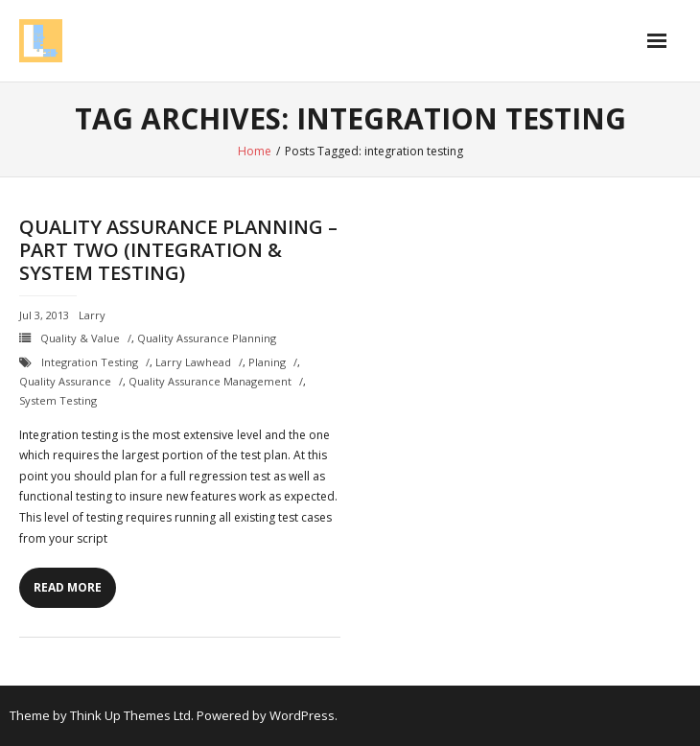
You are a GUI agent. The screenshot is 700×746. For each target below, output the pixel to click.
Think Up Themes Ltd (130, 715)
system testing (58, 400)
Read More (68, 587)
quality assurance (65, 381)
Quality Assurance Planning (207, 338)
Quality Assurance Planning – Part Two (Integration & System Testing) (178, 250)
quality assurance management (210, 381)
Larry (92, 315)
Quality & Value (80, 338)
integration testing (90, 362)
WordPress (302, 715)
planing (267, 362)
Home (255, 151)
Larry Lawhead (193, 362)
